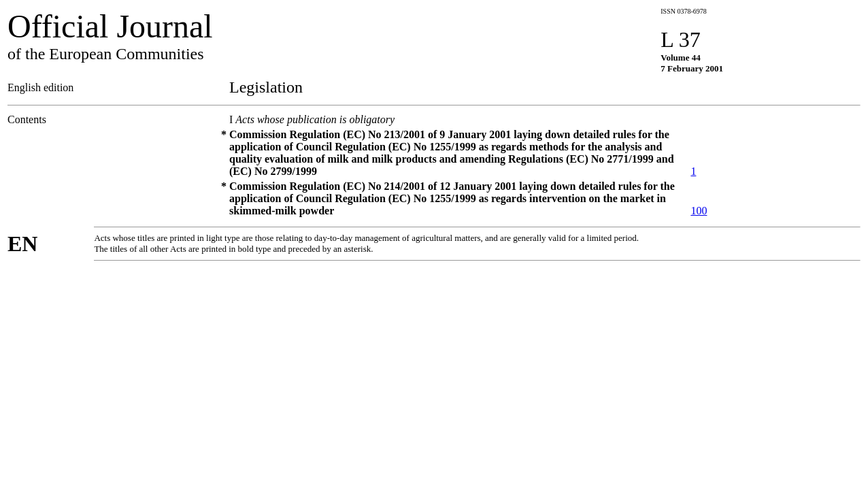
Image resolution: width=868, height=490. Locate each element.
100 (699, 211)
